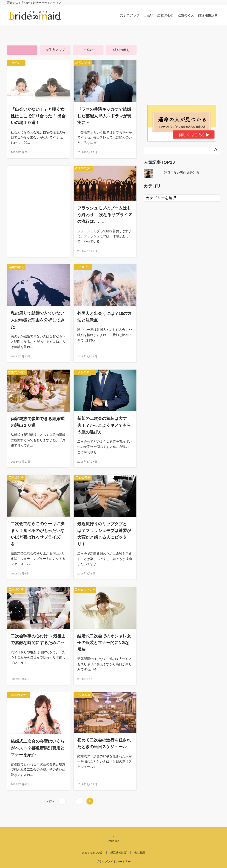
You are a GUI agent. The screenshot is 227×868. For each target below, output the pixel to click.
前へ (52, 801)
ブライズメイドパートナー (113, 861)
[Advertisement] (39, 202)
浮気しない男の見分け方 (182, 172)
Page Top (113, 839)
